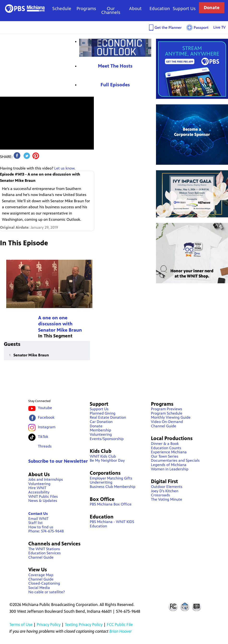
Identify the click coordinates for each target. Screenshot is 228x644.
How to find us (41, 527)
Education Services (45, 553)
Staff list (36, 523)
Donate (212, 8)
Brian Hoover (121, 631)
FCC (173, 606)
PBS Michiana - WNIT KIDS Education (112, 524)
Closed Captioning (197, 606)
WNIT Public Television (25, 9)
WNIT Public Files (43, 496)
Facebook (46, 417)
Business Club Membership (113, 487)
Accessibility (39, 492)
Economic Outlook (115, 48)
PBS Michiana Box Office (111, 504)
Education (160, 9)
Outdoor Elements (167, 487)
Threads (45, 446)
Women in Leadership (170, 469)
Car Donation (101, 422)
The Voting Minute (167, 499)
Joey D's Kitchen (165, 491)
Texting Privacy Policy (84, 625)
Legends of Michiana (169, 465)
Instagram (47, 427)
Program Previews (167, 409)
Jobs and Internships (46, 479)
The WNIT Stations (44, 549)
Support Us (184, 9)
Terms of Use (21, 625)
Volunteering (39, 484)
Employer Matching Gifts (111, 478)
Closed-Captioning (44, 583)
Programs (86, 9)
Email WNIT (38, 519)
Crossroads (160, 495)
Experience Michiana (169, 452)
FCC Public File (120, 625)
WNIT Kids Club (103, 456)
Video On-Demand (167, 422)
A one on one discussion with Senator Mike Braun (60, 324)
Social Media (39, 588)
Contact (185, 606)
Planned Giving (103, 413)
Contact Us (38, 514)
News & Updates (43, 501)
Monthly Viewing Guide (171, 417)
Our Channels (111, 10)
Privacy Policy (49, 625)
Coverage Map (41, 575)
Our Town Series (165, 456)
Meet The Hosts (115, 66)
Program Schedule (167, 413)
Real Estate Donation (108, 417)
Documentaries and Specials (175, 460)
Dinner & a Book (165, 444)
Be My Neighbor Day (107, 460)
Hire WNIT (37, 488)
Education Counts (166, 448)
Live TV (219, 27)
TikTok (43, 437)
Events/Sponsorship (107, 439)
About (135, 9)
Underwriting (101, 482)
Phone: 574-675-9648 (46, 531)
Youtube (45, 408)
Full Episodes (115, 85)
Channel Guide (41, 557)
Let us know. (65, 168)
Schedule (62, 9)
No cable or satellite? (47, 592)
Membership (100, 430)
